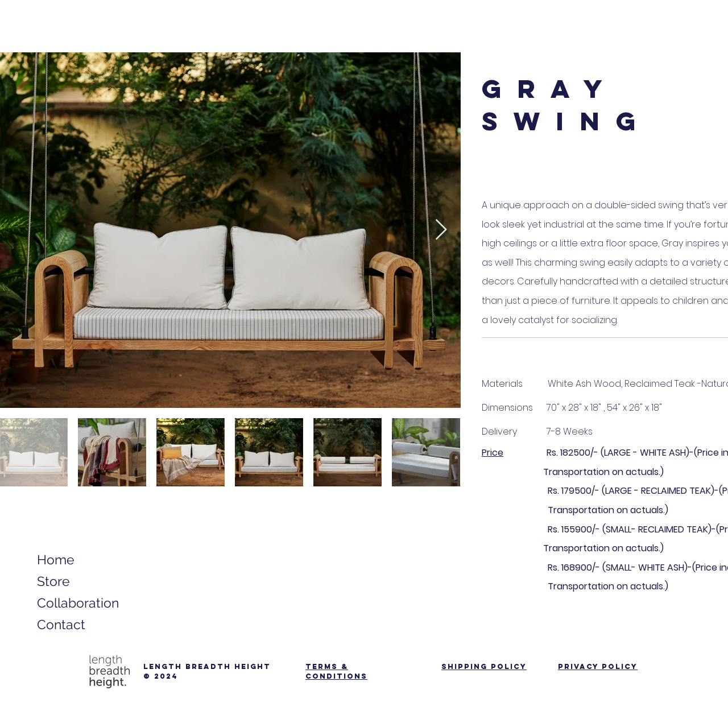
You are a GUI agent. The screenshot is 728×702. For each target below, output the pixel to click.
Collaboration (76, 603)
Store (53, 581)
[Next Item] (441, 230)
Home (56, 559)
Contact (61, 624)
